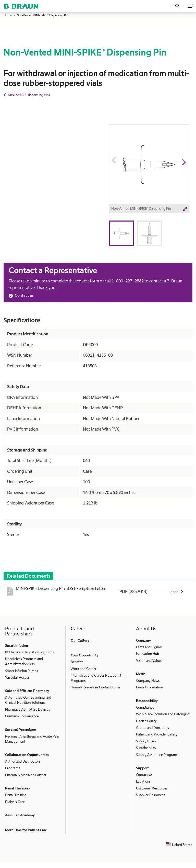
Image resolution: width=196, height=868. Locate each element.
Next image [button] (184, 171)
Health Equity (146, 721)
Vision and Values (149, 661)
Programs (13, 768)
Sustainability (146, 748)
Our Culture (80, 640)
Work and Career (84, 669)
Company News (148, 680)
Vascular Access (17, 677)
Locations (143, 781)
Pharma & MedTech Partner (26, 775)
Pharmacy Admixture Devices (28, 709)
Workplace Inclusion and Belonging (163, 714)
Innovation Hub (148, 654)
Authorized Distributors (23, 761)
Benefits (77, 662)
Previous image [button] (114, 171)
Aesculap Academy (20, 815)
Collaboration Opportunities (27, 755)
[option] (149, 169)
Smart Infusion (17, 645)
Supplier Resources (151, 795)
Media (141, 674)
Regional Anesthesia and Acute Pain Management (32, 739)
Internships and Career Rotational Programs (96, 678)
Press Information (149, 687)
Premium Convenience (22, 716)
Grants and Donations (152, 728)
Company (143, 640)
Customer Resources (152, 788)
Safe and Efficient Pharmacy (27, 691)
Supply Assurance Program (157, 755)
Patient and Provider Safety (157, 734)
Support (142, 768)
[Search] (178, 6)
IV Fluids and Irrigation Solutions (29, 652)
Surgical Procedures (21, 730)
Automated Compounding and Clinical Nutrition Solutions (28, 700)
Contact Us (144, 775)
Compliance (145, 707)
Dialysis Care (15, 802)
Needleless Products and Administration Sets (24, 661)
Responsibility (147, 701)
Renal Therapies (17, 788)
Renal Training (16, 795)
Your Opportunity (84, 655)
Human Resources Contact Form (95, 687)
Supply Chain (146, 741)
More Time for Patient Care (26, 830)
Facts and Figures (149, 647)
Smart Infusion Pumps (22, 671)
